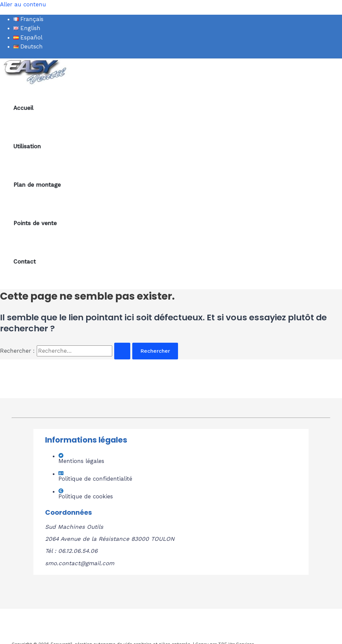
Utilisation (27, 146)
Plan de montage (37, 185)
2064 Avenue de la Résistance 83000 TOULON (110, 539)
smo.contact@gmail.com (80, 563)
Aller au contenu (23, 4)
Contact (25, 262)
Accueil (23, 108)
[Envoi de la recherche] (122, 351)
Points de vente (35, 223)
